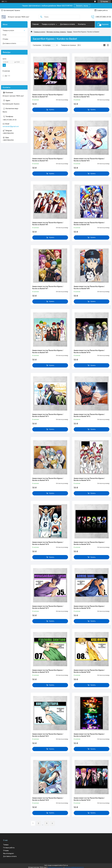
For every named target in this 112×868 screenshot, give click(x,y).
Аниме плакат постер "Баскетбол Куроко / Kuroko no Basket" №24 (89, 799)
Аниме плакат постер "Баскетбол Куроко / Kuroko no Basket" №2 (89, 96)
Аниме (70, 32)
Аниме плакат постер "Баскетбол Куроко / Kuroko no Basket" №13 (48, 479)
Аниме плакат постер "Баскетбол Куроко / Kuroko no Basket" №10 (89, 351)
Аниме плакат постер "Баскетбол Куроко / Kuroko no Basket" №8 (89, 287)
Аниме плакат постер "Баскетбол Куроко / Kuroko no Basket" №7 (48, 287)
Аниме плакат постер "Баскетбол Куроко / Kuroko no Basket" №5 (48, 224)
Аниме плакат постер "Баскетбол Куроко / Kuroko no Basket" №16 (89, 543)
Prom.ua (65, 865)
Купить (52, 110)
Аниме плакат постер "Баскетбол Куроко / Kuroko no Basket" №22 (89, 735)
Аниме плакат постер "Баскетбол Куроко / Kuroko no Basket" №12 (89, 415)
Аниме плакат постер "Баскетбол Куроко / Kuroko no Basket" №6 (89, 224)
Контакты (82, 24)
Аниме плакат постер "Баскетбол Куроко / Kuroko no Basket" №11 (48, 415)
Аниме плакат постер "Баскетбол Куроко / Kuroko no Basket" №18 (89, 607)
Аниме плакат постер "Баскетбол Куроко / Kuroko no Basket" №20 (89, 671)
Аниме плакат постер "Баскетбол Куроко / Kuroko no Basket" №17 (48, 607)
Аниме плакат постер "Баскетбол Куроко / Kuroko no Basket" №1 (48, 96)
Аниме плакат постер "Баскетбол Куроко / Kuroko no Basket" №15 (48, 543)
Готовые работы (9, 848)
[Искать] (41, 17)
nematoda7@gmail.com (11, 126)
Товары (6, 845)
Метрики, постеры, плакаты (56, 32)
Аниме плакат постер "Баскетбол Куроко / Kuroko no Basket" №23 (48, 799)
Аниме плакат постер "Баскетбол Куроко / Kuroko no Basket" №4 (89, 160)
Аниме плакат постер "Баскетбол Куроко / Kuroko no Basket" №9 (48, 351)
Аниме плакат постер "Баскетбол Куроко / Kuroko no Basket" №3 (48, 160)
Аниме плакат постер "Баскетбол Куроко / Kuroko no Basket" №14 (89, 479)
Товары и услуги (48, 24)
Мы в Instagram (9, 853)
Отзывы (5, 39)
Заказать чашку (82, 6)
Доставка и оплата (67, 24)
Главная (35, 24)
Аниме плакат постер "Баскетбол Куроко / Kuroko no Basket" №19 (48, 671)
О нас (5, 35)
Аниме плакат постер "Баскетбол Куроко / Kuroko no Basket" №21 (48, 735)
